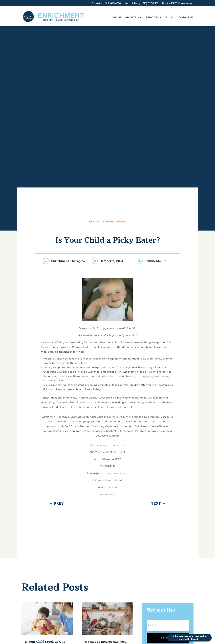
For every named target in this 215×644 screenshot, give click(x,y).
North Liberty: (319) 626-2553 (141, 3)
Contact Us (185, 18)
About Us (132, 18)
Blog (169, 18)
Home (117, 18)
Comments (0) (155, 261)
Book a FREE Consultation (178, 3)
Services (152, 18)
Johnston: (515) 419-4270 (106, 3)
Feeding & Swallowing (107, 222)
